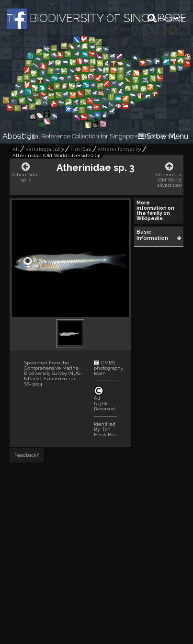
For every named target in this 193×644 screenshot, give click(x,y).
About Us (19, 136)
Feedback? (27, 455)
